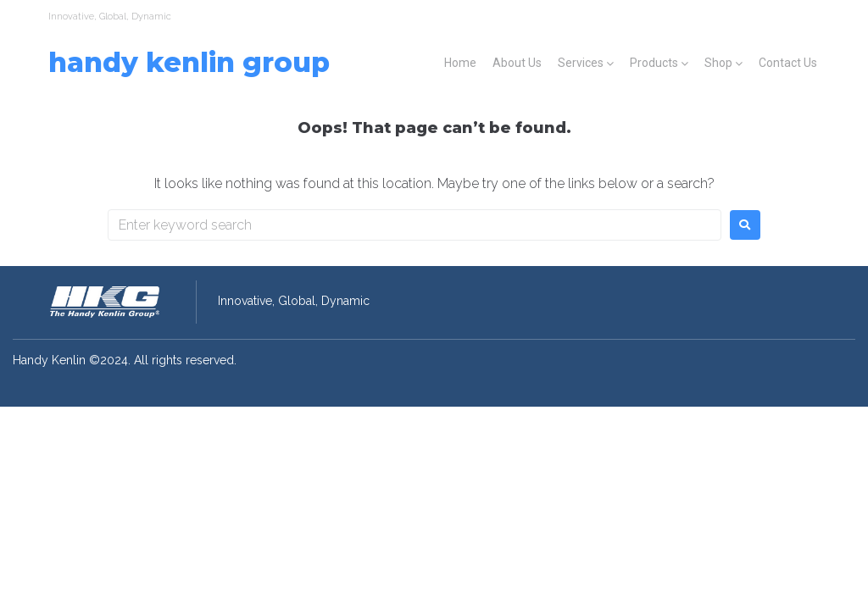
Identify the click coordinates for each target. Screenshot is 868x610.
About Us (517, 63)
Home (460, 63)
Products (654, 63)
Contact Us (788, 63)
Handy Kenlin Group (189, 62)
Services (581, 63)
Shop (718, 63)
